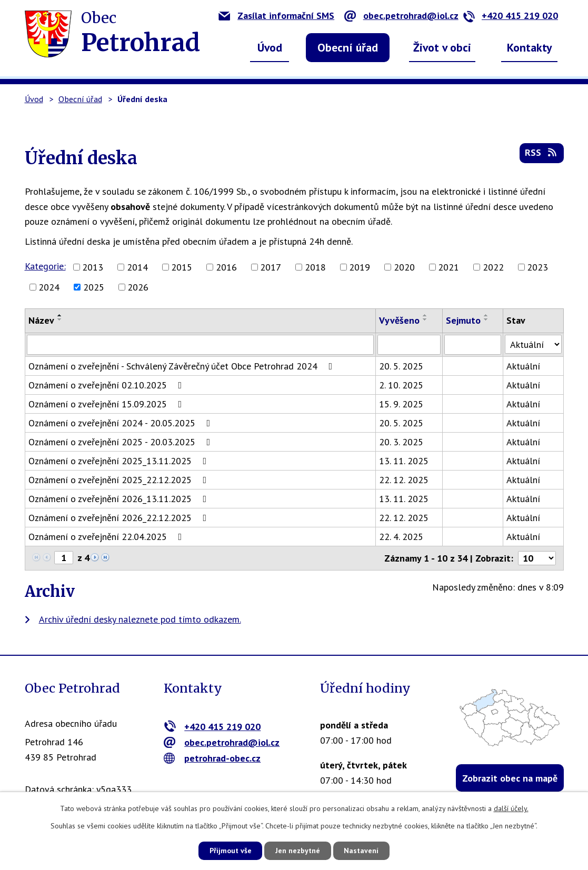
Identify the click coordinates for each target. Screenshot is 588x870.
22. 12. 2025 (404, 480)
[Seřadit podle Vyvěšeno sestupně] (426, 319)
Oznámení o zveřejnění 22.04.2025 (107, 537)
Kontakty (530, 47)
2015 (182, 267)
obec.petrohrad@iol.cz (401, 16)
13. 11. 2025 (404, 461)
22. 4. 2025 (402, 537)
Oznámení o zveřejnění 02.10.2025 (107, 385)
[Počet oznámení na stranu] (537, 558)
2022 (493, 267)
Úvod (270, 47)
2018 (315, 267)
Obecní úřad (348, 47)
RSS (541, 153)
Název (41, 320)
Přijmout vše (230, 851)
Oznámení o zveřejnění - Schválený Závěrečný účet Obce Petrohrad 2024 (183, 366)
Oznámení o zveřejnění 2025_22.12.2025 (120, 480)
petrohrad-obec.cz (212, 758)
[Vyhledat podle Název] (201, 345)
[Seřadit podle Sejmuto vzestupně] (487, 315)
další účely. (511, 808)
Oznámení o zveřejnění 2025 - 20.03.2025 (122, 442)
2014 (137, 267)
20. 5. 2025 (402, 366)
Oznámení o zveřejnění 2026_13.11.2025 (120, 499)
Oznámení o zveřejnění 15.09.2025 (107, 404)
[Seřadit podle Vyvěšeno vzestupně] (426, 315)
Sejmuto (464, 320)
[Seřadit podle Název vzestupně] (60, 315)
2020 (404, 267)
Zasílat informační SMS (276, 16)
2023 (537, 267)
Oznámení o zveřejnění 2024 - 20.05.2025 (122, 423)
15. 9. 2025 (402, 404)
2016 (226, 267)
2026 (138, 287)
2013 (93, 267)
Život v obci (442, 47)
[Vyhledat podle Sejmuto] (473, 345)
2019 (360, 267)
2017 (271, 267)
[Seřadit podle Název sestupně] (60, 319)
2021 (449, 267)
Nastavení (362, 851)
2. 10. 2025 (402, 385)
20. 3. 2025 (402, 442)
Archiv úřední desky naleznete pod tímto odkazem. (140, 619)
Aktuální (524, 366)
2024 (49, 287)
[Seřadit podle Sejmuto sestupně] (487, 319)
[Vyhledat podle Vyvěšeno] (410, 345)
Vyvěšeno (400, 320)
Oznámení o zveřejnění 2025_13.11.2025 (120, 461)
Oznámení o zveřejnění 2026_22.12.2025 (120, 518)
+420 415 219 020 (510, 16)
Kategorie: (45, 266)
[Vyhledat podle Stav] (534, 344)
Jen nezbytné (298, 851)
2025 (94, 287)
